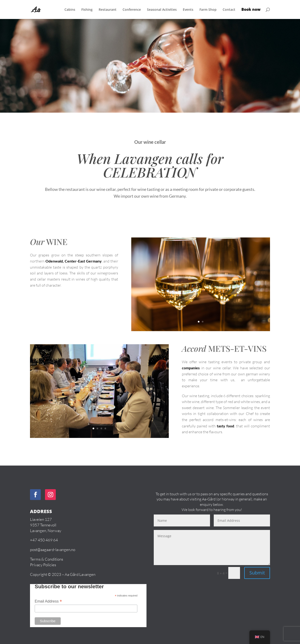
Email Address (48, 601)
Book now (251, 10)
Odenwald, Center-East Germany (74, 261)
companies (191, 368)
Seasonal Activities (162, 10)
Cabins (70, 10)
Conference (132, 10)
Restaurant (108, 10)
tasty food (225, 426)
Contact (229, 10)
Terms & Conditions (47, 559)
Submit (257, 573)
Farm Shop (208, 10)
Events (188, 10)
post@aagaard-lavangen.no (53, 550)
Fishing (87, 10)
